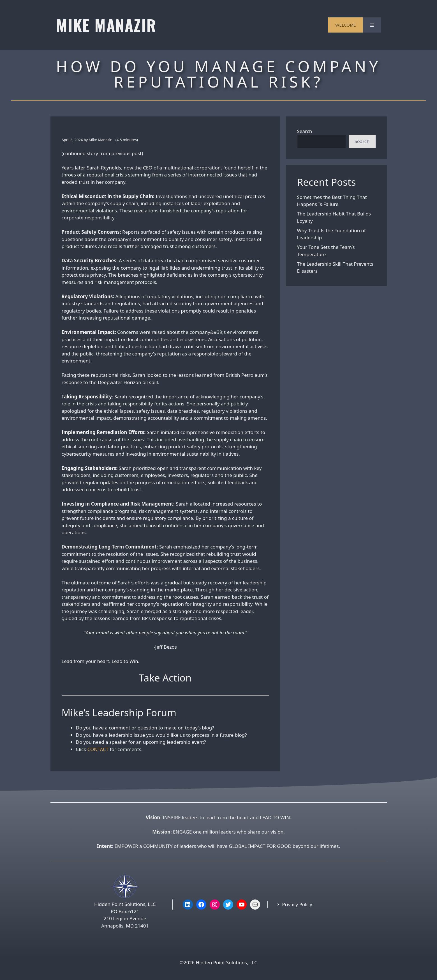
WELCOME (346, 25)
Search (305, 131)
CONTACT (98, 749)
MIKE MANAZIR (106, 25)
